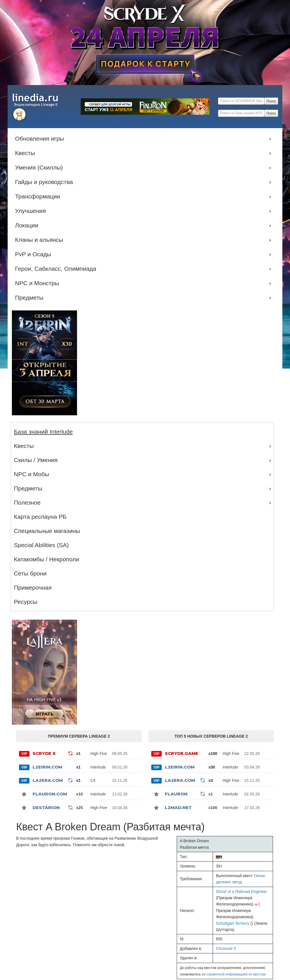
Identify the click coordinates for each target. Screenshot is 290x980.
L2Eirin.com (47, 767)
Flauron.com (50, 794)
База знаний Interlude (43, 432)
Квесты (26, 153)
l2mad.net (178, 808)
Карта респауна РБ (40, 517)
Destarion (46, 808)
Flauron (176, 794)
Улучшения (32, 211)
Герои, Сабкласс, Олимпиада (57, 269)
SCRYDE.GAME (182, 753)
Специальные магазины (47, 531)
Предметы (31, 298)
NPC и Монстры (39, 283)
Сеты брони (30, 573)
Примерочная (33, 588)
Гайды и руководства (45, 182)
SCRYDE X (44, 753)
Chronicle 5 (226, 949)
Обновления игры (41, 139)
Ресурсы (26, 602)
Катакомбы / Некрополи (46, 559)
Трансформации (39, 196)
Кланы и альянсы (40, 240)
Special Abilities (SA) (41, 545)
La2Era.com (48, 780)
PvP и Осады (34, 254)
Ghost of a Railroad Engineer (241, 892)
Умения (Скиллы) (40, 168)
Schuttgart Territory (233, 923)
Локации (28, 225)
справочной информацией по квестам (236, 974)
